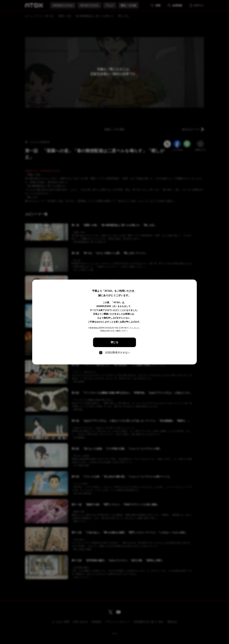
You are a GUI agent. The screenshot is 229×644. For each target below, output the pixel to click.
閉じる (114, 342)
